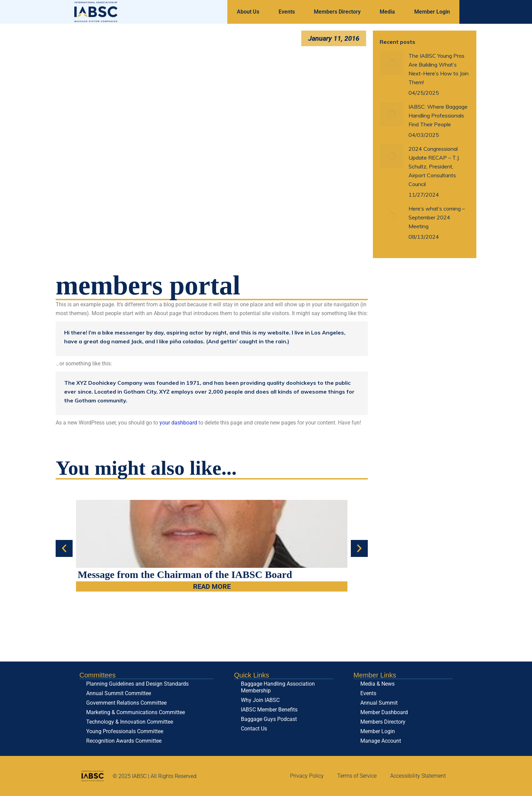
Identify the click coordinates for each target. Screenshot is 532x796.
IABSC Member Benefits (269, 710)
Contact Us (254, 729)
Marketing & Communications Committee (136, 712)
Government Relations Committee (126, 703)
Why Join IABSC (260, 700)
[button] (64, 548)
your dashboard (178, 423)
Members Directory (337, 12)
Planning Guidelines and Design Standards (137, 684)
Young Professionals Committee (125, 731)
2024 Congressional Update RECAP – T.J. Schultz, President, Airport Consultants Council (434, 166)
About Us (248, 12)
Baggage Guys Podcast (269, 719)
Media (387, 12)
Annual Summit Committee (119, 693)
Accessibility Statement (418, 776)
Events (287, 12)
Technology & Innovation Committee (130, 722)
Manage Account (381, 741)
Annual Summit (379, 703)
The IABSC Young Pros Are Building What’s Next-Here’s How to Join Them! (439, 69)
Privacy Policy (307, 776)
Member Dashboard (384, 712)
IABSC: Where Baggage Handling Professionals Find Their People (438, 115)
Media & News (377, 684)
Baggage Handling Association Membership (278, 687)
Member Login (432, 12)
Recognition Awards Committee (124, 741)
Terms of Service (357, 776)
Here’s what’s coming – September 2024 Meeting (437, 217)
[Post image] (392, 63)
